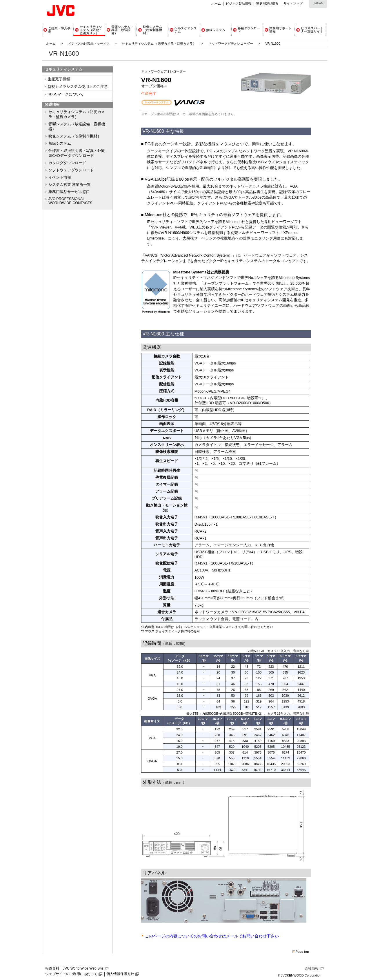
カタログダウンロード (67, 163)
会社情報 (312, 968)
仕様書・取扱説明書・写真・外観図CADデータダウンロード (77, 153)
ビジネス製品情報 (239, 3)
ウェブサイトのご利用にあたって (71, 974)
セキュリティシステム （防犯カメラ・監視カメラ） (159, 43)
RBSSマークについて (66, 94)
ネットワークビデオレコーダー (231, 43)
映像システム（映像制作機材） (75, 136)
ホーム (216, 3)
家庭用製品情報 (267, 3)
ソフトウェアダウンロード (71, 170)
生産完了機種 (59, 79)
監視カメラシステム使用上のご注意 (78, 87)
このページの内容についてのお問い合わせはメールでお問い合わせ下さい (212, 936)
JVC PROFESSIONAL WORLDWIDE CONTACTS (70, 201)
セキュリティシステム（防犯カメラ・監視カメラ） (77, 114)
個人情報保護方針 (120, 974)
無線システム (60, 144)
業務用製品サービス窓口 (69, 192)
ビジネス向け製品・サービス (89, 43)
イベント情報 (60, 177)
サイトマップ (293, 3)
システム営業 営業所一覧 (70, 185)
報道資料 (52, 968)
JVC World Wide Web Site (83, 968)
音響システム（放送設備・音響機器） (77, 127)
